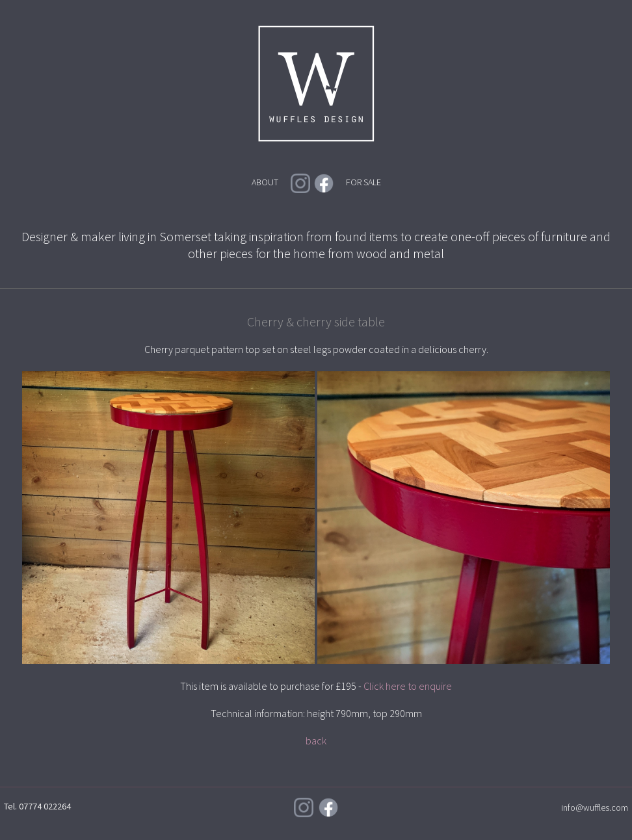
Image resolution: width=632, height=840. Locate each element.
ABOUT (265, 182)
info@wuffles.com (595, 807)
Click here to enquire (408, 686)
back (316, 741)
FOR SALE (363, 182)
